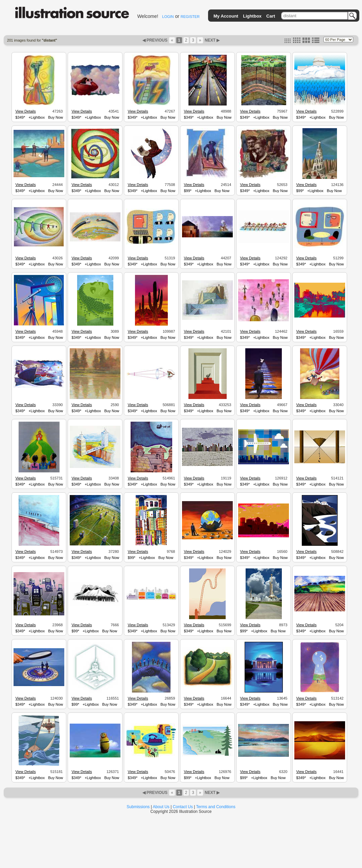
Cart (271, 16)
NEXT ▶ (212, 40)
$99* (188, 191)
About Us (161, 807)
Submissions (138, 807)
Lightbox (252, 16)
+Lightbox (37, 117)
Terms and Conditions (216, 807)
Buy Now (55, 117)
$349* (20, 117)
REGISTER (190, 17)
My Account (226, 16)
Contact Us (183, 807)
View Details (25, 111)
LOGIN (168, 17)
